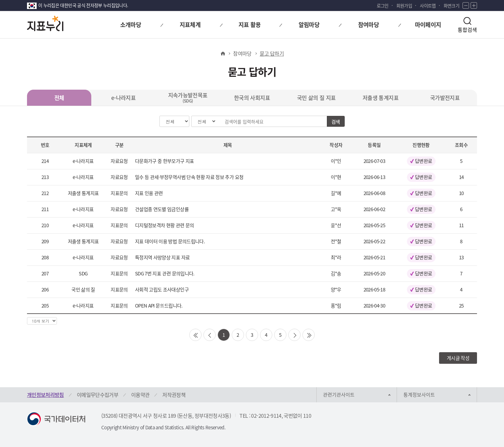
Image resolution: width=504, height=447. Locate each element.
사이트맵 (428, 5)
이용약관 (140, 395)
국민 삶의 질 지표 (316, 98)
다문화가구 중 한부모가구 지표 (165, 161)
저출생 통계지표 (381, 98)
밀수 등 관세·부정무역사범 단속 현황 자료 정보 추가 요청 (189, 177)
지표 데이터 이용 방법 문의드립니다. (170, 241)
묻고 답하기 (272, 53)
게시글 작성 (458, 358)
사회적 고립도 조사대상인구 (162, 290)
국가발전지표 (445, 98)
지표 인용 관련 (149, 193)
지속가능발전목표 (188, 97)
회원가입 (404, 5)
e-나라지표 (123, 98)
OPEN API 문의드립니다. (159, 306)
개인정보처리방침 (45, 395)
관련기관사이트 (339, 395)
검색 (336, 122)
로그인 (383, 5)
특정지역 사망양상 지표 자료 (162, 257)
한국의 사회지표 (252, 98)
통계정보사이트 (419, 395)
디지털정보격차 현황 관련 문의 (165, 225)
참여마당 (242, 53)
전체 (59, 98)
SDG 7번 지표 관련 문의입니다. (165, 273)
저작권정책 (174, 395)
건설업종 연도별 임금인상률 (162, 209)
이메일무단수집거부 (98, 395)
